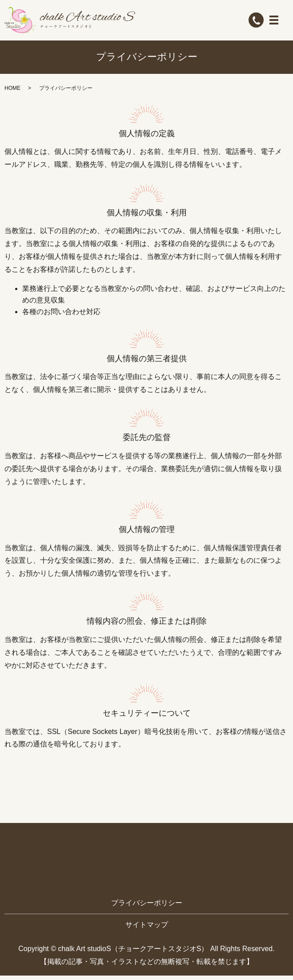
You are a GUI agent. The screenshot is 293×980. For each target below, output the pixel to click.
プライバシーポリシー (147, 908)
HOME (12, 93)
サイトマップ (147, 929)
